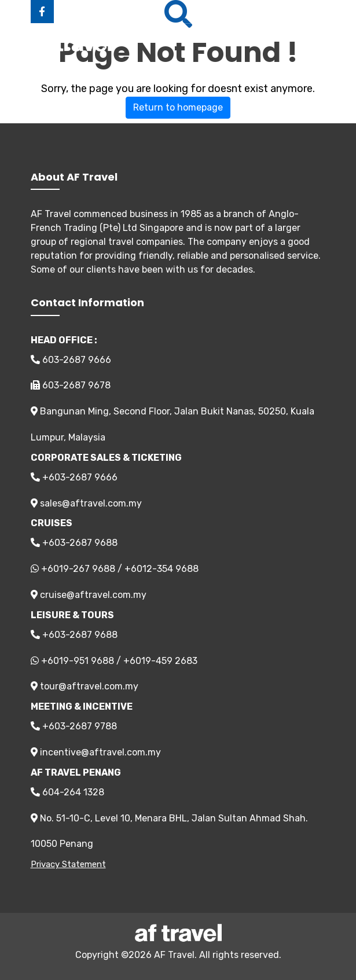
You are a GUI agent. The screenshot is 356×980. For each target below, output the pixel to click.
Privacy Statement (68, 864)
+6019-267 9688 (78, 569)
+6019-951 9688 (78, 661)
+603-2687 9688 (74, 543)
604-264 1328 (67, 792)
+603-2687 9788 (74, 726)
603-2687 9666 (71, 360)
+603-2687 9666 (74, 477)
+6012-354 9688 (162, 569)
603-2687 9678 (71, 385)
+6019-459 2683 (160, 661)
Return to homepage (178, 107)
